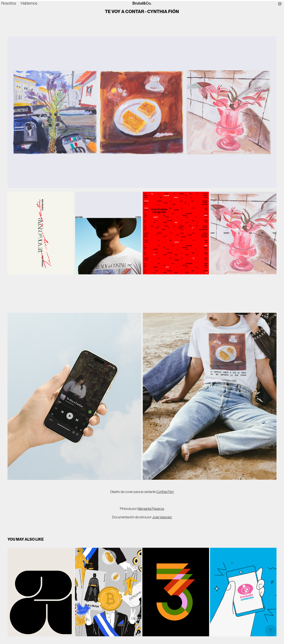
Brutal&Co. (142, 3)
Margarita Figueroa (151, 509)
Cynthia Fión (165, 492)
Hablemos (29, 3)
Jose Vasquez (162, 517)
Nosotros (9, 3)
